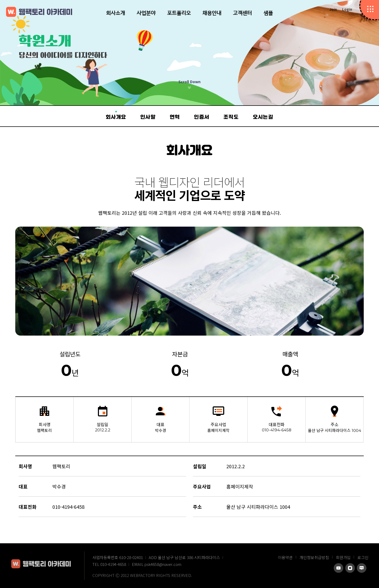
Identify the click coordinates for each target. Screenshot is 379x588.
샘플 (268, 13)
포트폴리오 (179, 13)
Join (333, 9)
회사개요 (116, 117)
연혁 (175, 117)
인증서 (202, 117)
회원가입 (343, 557)
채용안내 (212, 13)
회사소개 (116, 13)
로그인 (363, 557)
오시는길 (263, 117)
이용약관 (285, 557)
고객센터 (242, 13)
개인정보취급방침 (314, 557)
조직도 (231, 117)
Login (347, 9)
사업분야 (146, 13)
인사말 (148, 117)
